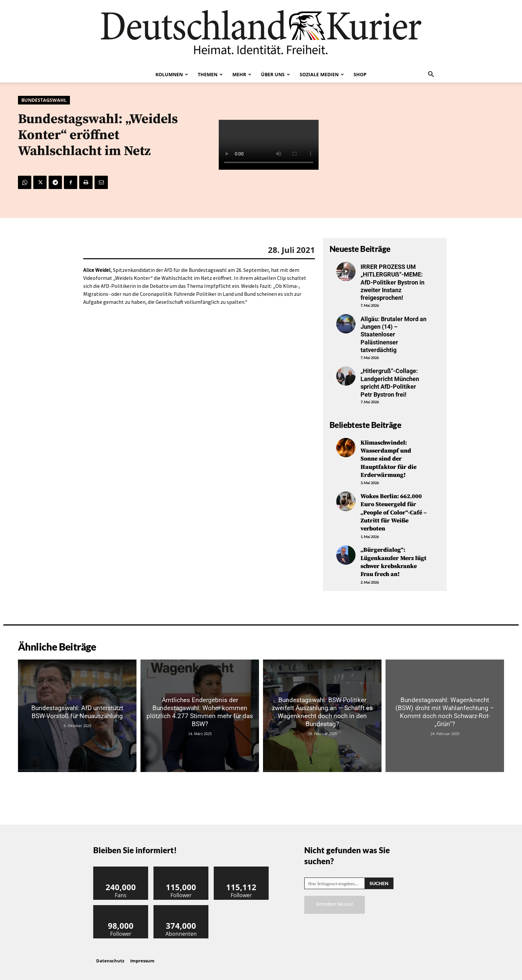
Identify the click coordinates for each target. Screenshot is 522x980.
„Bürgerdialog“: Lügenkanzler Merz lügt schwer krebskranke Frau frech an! (393, 559)
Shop (360, 74)
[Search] (379, 879)
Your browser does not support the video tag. (269, 145)
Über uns (275, 74)
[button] (431, 75)
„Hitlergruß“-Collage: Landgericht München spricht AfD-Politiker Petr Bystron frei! (390, 383)
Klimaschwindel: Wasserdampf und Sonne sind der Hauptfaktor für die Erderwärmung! (389, 458)
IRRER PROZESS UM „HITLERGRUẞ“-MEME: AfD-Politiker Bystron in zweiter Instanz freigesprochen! (392, 282)
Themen (210, 74)
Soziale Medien (322, 74)
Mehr (242, 74)
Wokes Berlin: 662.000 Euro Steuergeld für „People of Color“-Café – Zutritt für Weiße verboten (394, 511)
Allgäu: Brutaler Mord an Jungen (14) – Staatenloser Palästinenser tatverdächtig (393, 335)
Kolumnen (172, 74)
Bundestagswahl (44, 100)
